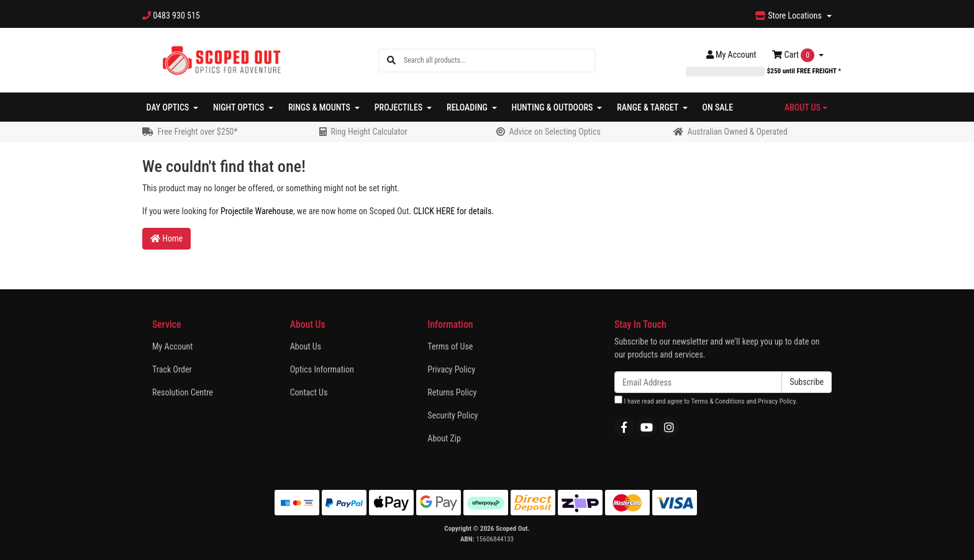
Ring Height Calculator (369, 132)
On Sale (718, 107)
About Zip (444, 438)
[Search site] (391, 61)
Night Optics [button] (239, 107)
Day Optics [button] (169, 107)
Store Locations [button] (790, 16)
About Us (306, 346)
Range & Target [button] (649, 107)
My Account (172, 346)
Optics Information (322, 369)
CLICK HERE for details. (453, 211)
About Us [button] (803, 107)
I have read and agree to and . (706, 400)
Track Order (172, 369)
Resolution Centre (183, 392)
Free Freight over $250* (197, 132)
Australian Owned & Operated (737, 132)
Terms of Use (450, 346)
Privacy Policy (451, 369)
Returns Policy (452, 392)
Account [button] (731, 55)
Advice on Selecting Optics (554, 132)
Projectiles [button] (400, 107)
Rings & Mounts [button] (320, 107)
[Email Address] (698, 382)
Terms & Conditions (717, 401)
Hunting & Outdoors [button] (553, 107)
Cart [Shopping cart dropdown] (794, 55)
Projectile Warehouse (257, 211)
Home (166, 238)
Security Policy (453, 415)
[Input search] (499, 61)
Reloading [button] (468, 107)
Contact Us (309, 392)
